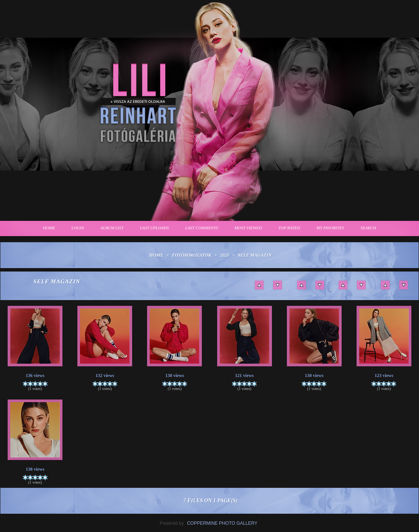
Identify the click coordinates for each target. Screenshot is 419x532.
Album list (112, 228)
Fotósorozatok (191, 255)
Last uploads (154, 228)
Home (49, 228)
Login (78, 228)
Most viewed (248, 228)
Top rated (289, 228)
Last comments (202, 228)
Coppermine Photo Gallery (222, 523)
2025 (224, 255)
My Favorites (330, 228)
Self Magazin (255, 255)
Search (368, 228)
